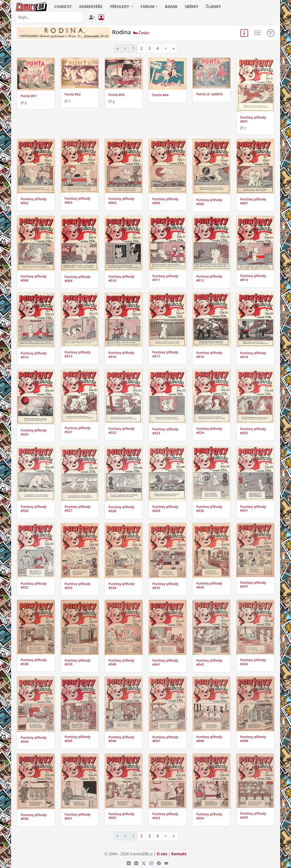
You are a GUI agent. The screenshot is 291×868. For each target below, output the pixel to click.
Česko (144, 33)
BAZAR (171, 7)
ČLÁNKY (213, 7)
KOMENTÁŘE (91, 7)
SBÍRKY (192, 7)
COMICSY (63, 7)
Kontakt (179, 854)
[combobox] (50, 17)
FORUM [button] (148, 7)
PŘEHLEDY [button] (120, 7)
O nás (162, 854)
